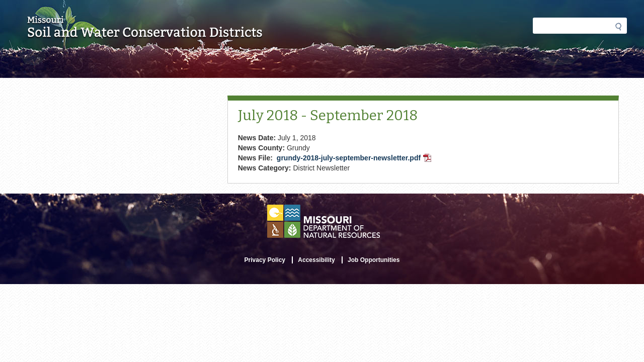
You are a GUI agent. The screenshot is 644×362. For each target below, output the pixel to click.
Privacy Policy (265, 260)
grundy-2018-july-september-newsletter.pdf (355, 159)
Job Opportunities (374, 260)
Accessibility (316, 260)
